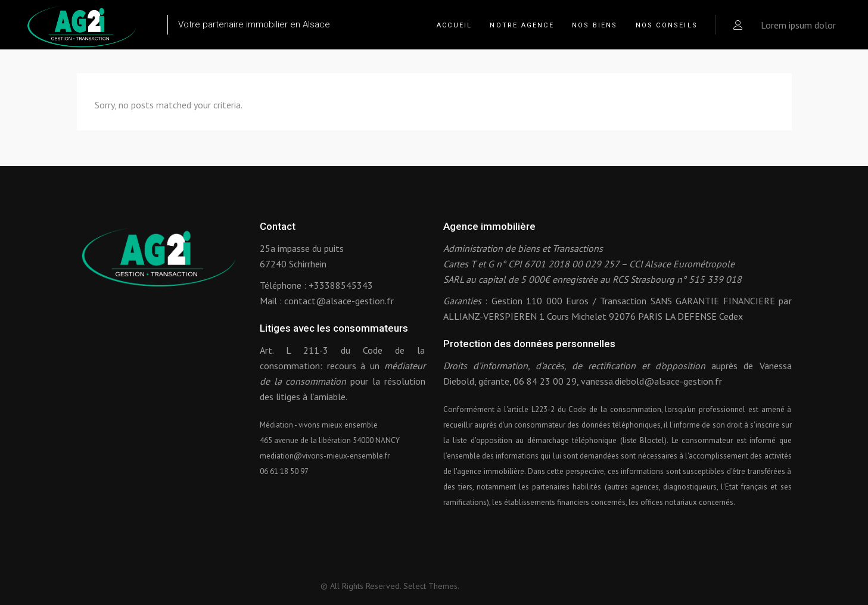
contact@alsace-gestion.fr (339, 301)
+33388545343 (341, 285)
